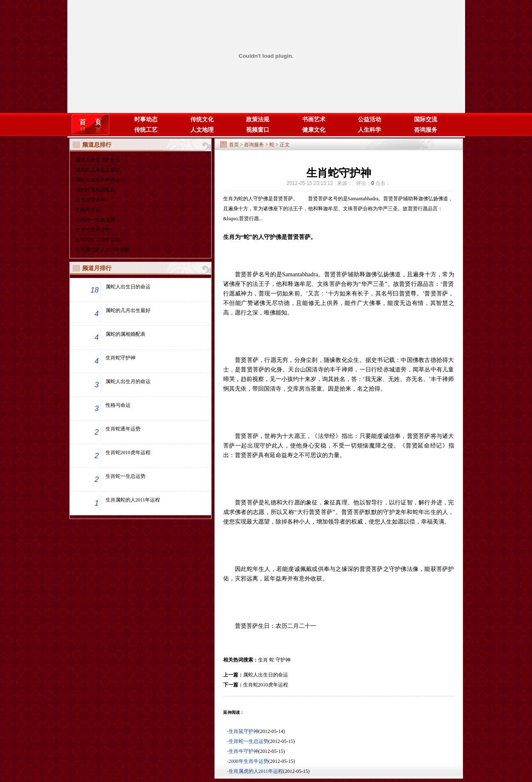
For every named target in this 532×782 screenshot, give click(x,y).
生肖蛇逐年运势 (93, 230)
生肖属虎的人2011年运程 (256, 771)
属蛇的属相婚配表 (95, 190)
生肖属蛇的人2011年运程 (103, 250)
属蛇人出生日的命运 (98, 160)
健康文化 (314, 130)
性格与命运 (88, 210)
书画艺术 (314, 119)
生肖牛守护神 (244, 751)
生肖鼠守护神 (244, 731)
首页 (234, 145)
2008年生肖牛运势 (249, 761)
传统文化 (202, 119)
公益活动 (369, 119)
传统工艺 (146, 130)
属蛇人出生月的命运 (98, 180)
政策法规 (258, 119)
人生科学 (369, 130)
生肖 (263, 660)
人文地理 (202, 130)
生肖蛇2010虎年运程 (98, 240)
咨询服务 (426, 130)
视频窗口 (258, 130)
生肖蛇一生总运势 (95, 220)
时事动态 (146, 119)
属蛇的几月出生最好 (98, 170)
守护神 (283, 660)
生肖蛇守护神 (90, 200)
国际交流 (426, 119)
